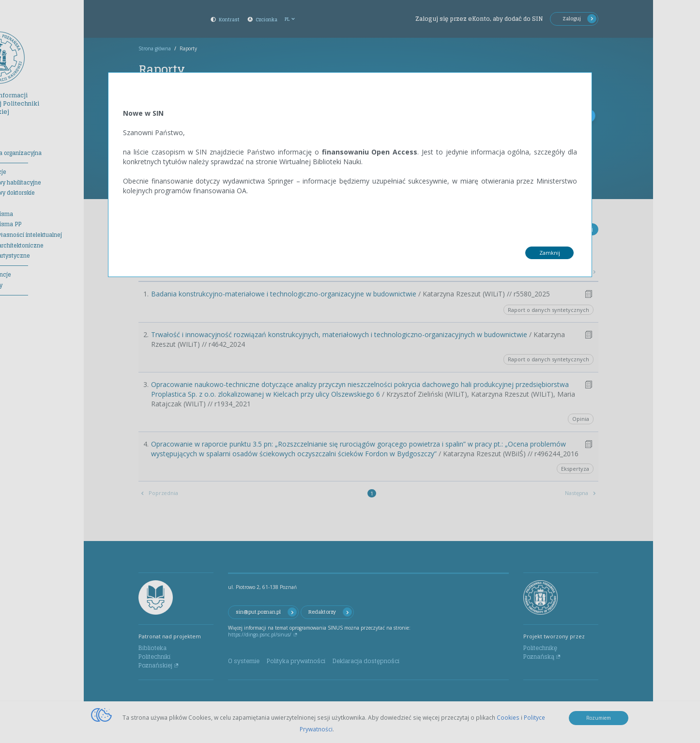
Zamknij (550, 253)
